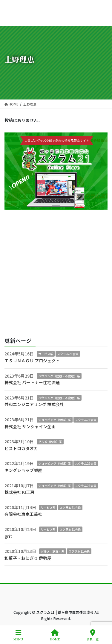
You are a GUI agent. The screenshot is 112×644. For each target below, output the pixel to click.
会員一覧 (93, 635)
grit (8, 536)
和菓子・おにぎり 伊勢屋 (28, 558)
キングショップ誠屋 (23, 470)
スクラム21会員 (68, 354)
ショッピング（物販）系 (55, 420)
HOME (55, 635)
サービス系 (46, 354)
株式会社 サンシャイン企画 (30, 426)
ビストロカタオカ (21, 448)
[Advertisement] (56, 274)
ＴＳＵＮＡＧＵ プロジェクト (32, 361)
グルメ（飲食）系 (50, 442)
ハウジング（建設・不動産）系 (59, 376)
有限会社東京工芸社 (23, 514)
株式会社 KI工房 (19, 492)
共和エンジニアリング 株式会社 (34, 404)
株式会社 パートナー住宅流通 (32, 382)
